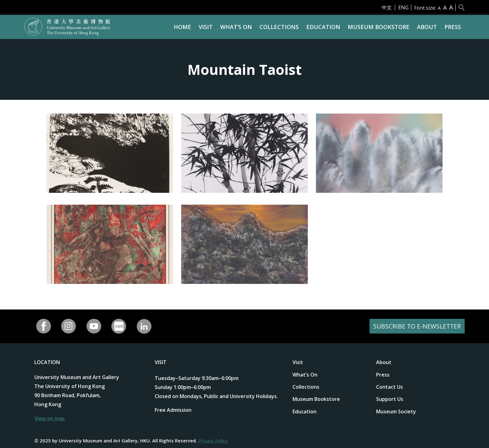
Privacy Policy (213, 441)
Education (323, 27)
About (427, 27)
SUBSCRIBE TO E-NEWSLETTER (416, 326)
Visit (206, 27)
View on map (50, 418)
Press (453, 27)
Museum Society (396, 411)
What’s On (236, 27)
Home (182, 27)
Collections (279, 27)
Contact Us (390, 387)
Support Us (390, 399)
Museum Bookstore (379, 27)
